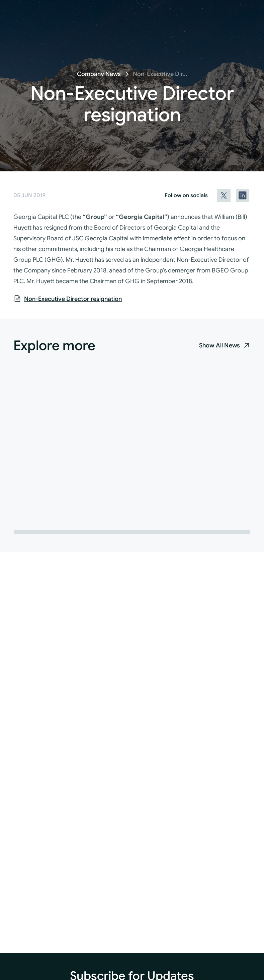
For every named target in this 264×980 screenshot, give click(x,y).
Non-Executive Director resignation (73, 299)
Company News (99, 74)
